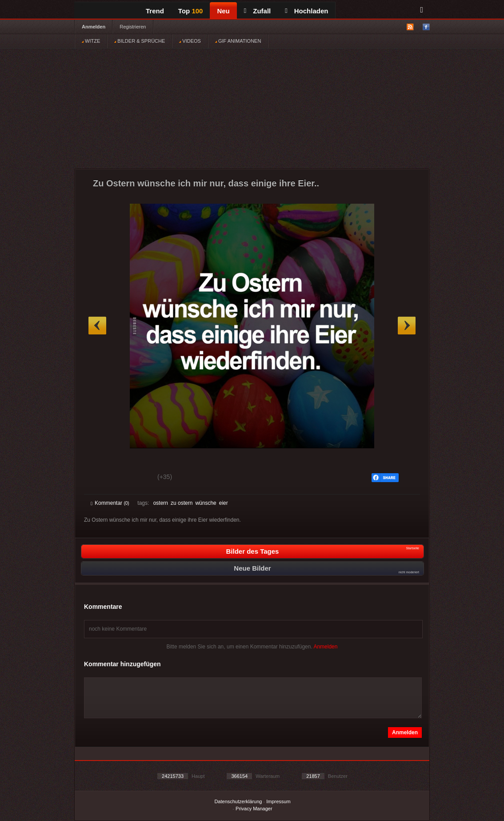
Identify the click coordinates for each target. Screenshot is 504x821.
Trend (155, 11)
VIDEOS (190, 41)
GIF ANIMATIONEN (238, 41)
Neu (223, 11)
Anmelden (94, 27)
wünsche (206, 503)
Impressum (278, 801)
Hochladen (306, 11)
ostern (161, 503)
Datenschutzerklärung (238, 801)
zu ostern (182, 503)
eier (224, 503)
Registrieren (133, 27)
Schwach (134, 478)
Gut (101, 478)
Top (191, 11)
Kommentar (110, 503)
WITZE (91, 41)
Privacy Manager (254, 809)
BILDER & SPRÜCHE (140, 41)
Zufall (257, 11)
